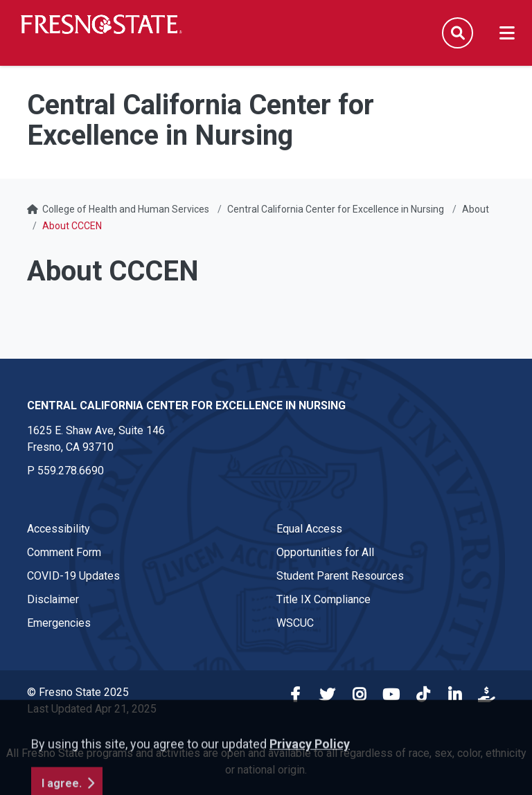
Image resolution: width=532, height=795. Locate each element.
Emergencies (59, 623)
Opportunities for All (325, 552)
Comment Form (64, 552)
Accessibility (59, 529)
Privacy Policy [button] (310, 780)
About (476, 209)
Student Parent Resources (340, 576)
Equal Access (309, 529)
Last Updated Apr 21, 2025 (92, 709)
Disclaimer (53, 599)
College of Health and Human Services (126, 209)
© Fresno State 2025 (78, 692)
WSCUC (295, 623)
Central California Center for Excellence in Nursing (336, 209)
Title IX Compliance (323, 599)
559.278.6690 (71, 471)
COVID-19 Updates (73, 576)
